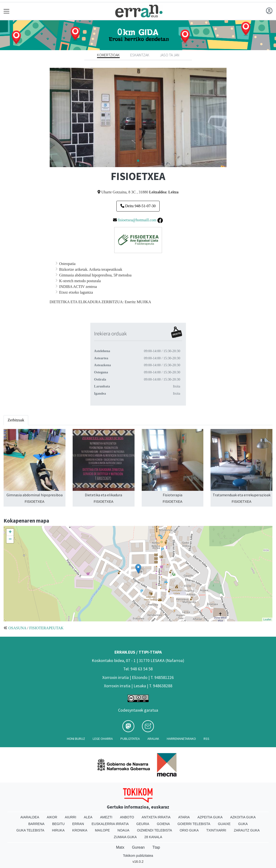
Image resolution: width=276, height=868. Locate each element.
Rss (206, 739)
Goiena (163, 824)
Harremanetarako (181, 739)
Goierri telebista (194, 824)
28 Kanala (153, 837)
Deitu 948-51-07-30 (138, 206)
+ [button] (10, 532)
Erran (78, 824)
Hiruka (58, 830)
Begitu (58, 824)
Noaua (124, 830)
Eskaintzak (140, 55)
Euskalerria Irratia (110, 824)
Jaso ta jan (170, 55)
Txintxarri (216, 830)
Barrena (36, 824)
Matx (120, 847)
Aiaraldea (30, 817)
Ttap (156, 847)
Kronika (80, 830)
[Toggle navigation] (7, 11)
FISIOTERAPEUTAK (46, 628)
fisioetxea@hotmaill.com (137, 220)
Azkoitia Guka (243, 817)
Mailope (102, 830)
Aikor (52, 817)
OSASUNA (17, 628)
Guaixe (224, 824)
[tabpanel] (138, 117)
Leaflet (267, 619)
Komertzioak (108, 55)
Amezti (106, 817)
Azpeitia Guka (210, 817)
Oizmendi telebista (154, 830)
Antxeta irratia (156, 817)
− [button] (10, 540)
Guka (243, 824)
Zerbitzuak (16, 420)
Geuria (143, 824)
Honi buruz (76, 739)
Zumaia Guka (125, 837)
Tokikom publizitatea (138, 856)
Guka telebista (30, 830)
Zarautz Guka (247, 830)
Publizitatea (130, 739)
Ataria (184, 817)
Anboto (127, 817)
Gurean (138, 847)
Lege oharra (103, 739)
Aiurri (70, 817)
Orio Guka (189, 830)
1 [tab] (138, 161)
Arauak (153, 739)
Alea (88, 817)
